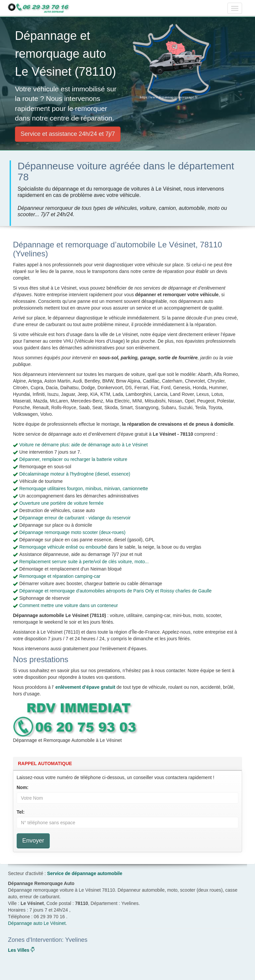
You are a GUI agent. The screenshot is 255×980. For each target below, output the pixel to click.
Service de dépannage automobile (85, 873)
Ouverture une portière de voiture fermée (61, 503)
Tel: (21, 812)
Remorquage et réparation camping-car (60, 576)
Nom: (23, 787)
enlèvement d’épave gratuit (85, 687)
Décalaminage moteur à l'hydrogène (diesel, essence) (75, 474)
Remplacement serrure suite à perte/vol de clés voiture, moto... (84, 562)
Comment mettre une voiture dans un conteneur (69, 605)
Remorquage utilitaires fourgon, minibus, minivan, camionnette (84, 489)
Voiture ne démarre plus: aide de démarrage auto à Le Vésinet (84, 445)
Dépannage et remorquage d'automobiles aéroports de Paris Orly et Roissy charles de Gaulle (115, 591)
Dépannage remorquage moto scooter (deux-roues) (72, 532)
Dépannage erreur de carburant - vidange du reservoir (75, 518)
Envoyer (33, 841)
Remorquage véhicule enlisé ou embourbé (63, 547)
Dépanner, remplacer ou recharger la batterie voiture (73, 459)
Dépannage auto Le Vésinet (37, 923)
